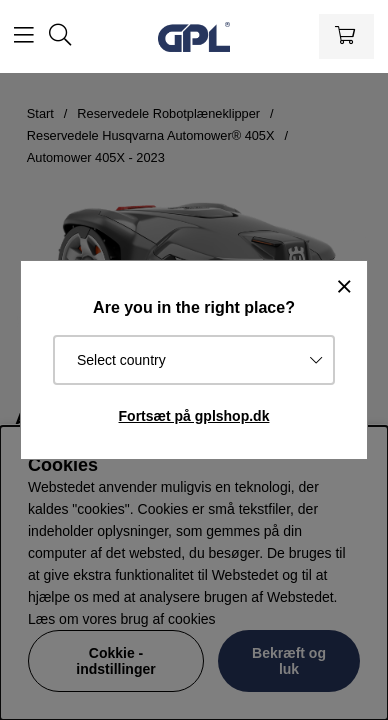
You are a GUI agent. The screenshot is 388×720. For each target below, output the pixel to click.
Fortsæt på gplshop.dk (194, 416)
